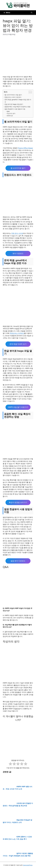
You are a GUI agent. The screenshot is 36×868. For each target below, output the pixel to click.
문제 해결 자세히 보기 (18, 344)
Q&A (8, 111)
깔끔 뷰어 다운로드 (18, 561)
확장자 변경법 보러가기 (18, 502)
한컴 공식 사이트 (17, 233)
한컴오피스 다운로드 (17, 333)
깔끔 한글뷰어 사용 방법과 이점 (15, 109)
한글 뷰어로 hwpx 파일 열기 (14, 104)
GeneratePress (28, 865)
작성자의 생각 (11, 113)
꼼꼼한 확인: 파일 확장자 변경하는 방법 (17, 107)
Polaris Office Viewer (25, 148)
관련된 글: (10, 116)
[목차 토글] (29, 92)
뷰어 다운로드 (18, 253)
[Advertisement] (18, 57)
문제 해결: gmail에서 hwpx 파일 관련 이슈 (18, 101)
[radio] (10, 764)
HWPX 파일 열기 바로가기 (18, 407)
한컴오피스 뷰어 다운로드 (13, 97)
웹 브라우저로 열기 (18, 168)
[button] (32, 13)
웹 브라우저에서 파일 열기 (13, 95)
